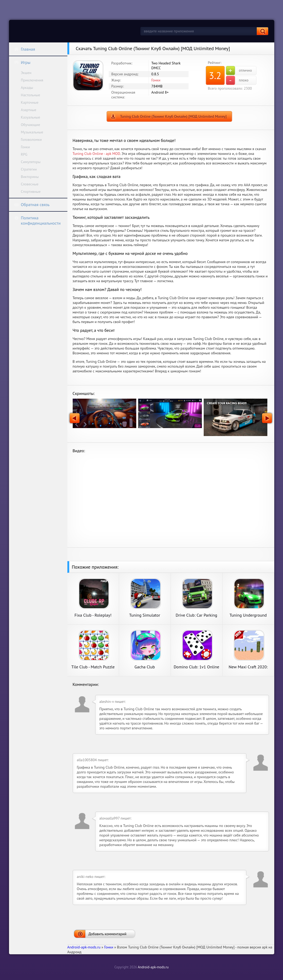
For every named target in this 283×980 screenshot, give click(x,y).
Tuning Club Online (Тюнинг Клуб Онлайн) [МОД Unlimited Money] (173, 116)
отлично (239, 71)
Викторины (30, 177)
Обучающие (31, 125)
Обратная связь (32, 204)
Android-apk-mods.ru (153, 967)
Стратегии (29, 169)
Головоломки (31, 140)
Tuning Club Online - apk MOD (96, 154)
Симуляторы (31, 162)
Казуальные (31, 117)
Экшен (26, 73)
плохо (237, 80)
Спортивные (31, 191)
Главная (25, 49)
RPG (24, 154)
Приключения (32, 80)
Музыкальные (32, 132)
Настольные (31, 95)
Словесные (30, 184)
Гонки (25, 147)
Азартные (29, 110)
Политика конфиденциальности (37, 220)
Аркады (27, 88)
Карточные (30, 102)
